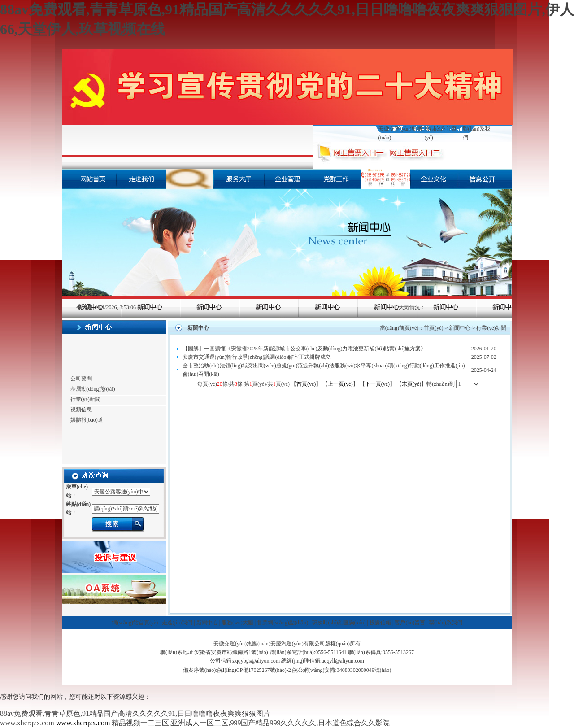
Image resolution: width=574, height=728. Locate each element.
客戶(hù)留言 (410, 623)
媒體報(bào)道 (87, 420)
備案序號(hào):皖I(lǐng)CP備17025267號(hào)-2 (237, 670)
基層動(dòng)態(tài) (93, 389)
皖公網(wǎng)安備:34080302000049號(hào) (342, 670)
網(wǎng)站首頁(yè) (135, 623)
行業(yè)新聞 (85, 399)
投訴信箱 (380, 623)
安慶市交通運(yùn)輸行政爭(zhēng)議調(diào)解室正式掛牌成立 (257, 357)
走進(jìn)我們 (177, 623)
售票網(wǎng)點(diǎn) (283, 623)
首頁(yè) (433, 328)
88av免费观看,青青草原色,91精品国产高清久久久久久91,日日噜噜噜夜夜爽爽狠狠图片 (135, 713)
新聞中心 (460, 328)
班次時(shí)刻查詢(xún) (339, 623)
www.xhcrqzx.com (27, 723)
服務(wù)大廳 (237, 623)
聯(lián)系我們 (446, 623)
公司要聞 (81, 379)
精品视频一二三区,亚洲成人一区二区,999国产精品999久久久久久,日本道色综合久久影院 (251, 723)
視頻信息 (81, 410)
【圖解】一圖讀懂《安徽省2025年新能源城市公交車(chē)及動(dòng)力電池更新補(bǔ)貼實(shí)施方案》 (304, 349)
